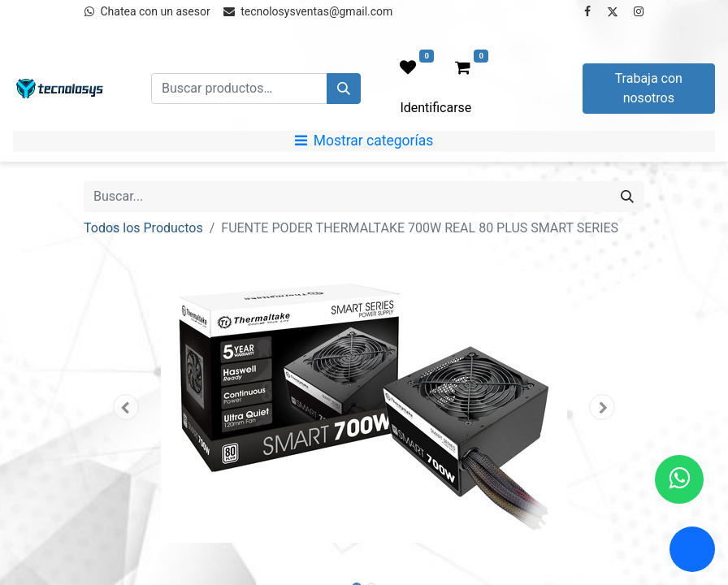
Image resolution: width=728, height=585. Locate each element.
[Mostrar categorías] (364, 141)
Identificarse (435, 108)
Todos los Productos (143, 228)
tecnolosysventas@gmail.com (308, 11)
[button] (126, 407)
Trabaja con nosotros (649, 88)
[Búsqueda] (344, 89)
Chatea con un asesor (147, 11)
